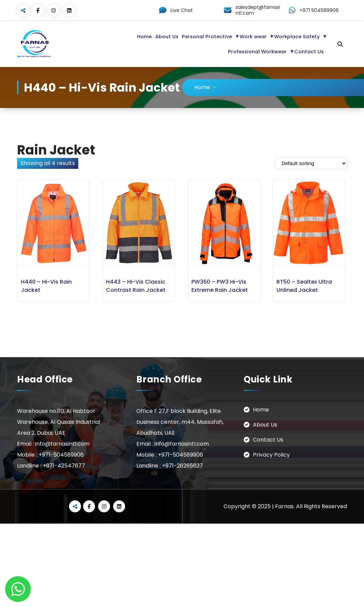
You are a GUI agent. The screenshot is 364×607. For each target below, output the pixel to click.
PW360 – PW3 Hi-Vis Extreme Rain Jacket (220, 286)
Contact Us (309, 52)
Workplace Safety (297, 37)
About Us (167, 37)
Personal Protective (207, 37)
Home (144, 37)
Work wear (253, 37)
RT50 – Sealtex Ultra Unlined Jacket (304, 286)
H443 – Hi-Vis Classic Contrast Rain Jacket (136, 286)
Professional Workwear (257, 52)
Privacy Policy (271, 455)
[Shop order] (311, 163)
